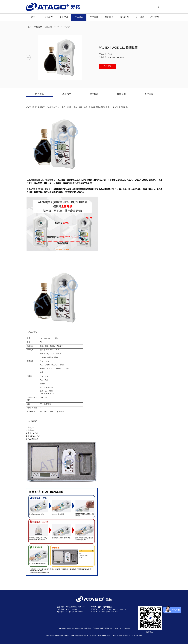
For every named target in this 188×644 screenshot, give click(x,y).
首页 (33, 17)
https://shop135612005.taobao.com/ (112, 609)
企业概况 (48, 17)
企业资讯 (64, 17)
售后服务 (109, 17)
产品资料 (94, 17)
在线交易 (155, 17)
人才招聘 (140, 17)
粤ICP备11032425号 (123, 628)
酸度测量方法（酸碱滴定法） (45, 180)
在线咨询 (107, 66)
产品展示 (79, 17)
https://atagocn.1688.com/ (109, 612)
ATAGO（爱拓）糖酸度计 (41, 189)
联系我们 (124, 17)
